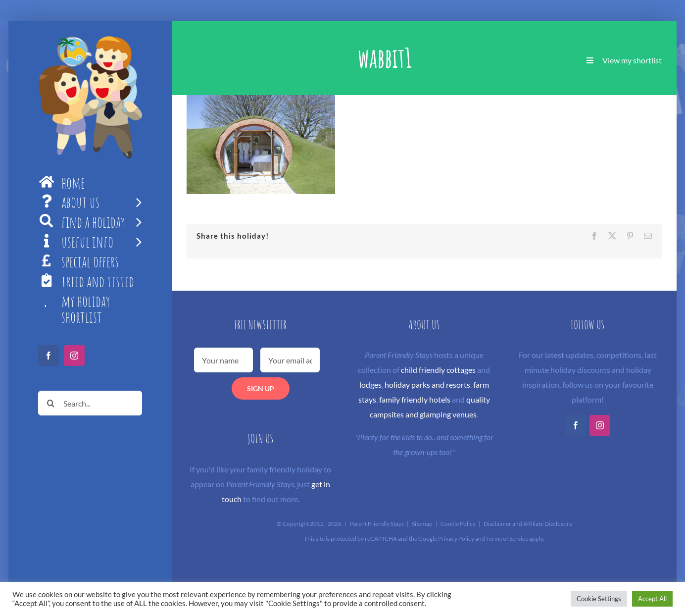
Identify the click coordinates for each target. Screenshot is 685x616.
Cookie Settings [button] (599, 599)
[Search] (50, 403)
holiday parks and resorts (427, 385)
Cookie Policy (458, 524)
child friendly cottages (438, 370)
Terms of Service (507, 539)
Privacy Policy (456, 539)
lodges (370, 385)
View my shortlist (632, 60)
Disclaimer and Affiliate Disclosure (528, 524)
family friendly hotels (415, 399)
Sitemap (422, 524)
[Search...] (90, 403)
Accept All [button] (652, 599)
